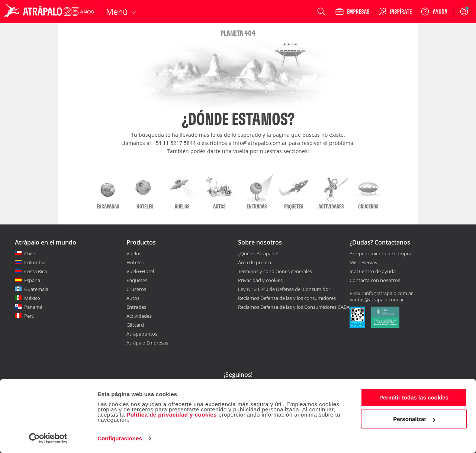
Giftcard (135, 325)
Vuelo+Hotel (140, 271)
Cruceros (136, 289)
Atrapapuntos (142, 334)
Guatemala (36, 289)
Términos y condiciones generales (275, 271)
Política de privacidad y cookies (172, 415)
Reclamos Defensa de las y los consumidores (287, 298)
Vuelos (134, 253)
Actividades (139, 316)
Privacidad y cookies (260, 280)
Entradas (136, 307)
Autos (133, 298)
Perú (29, 316)
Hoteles (135, 262)
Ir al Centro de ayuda (373, 272)
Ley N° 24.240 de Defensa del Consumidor (284, 289)
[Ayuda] (434, 12)
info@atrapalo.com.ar (389, 293)
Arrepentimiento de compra (380, 254)
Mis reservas (363, 263)
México (32, 298)
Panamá (33, 307)
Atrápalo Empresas (147, 343)
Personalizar (414, 419)
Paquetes (137, 280)
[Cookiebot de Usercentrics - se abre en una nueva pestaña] (48, 439)
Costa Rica (36, 271)
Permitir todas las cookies (414, 397)
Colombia (35, 262)
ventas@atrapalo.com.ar (377, 300)
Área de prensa (255, 262)
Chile (30, 253)
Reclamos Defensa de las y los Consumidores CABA (294, 307)
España (32, 280)
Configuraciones (120, 438)
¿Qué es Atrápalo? (258, 253)
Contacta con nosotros (375, 281)
